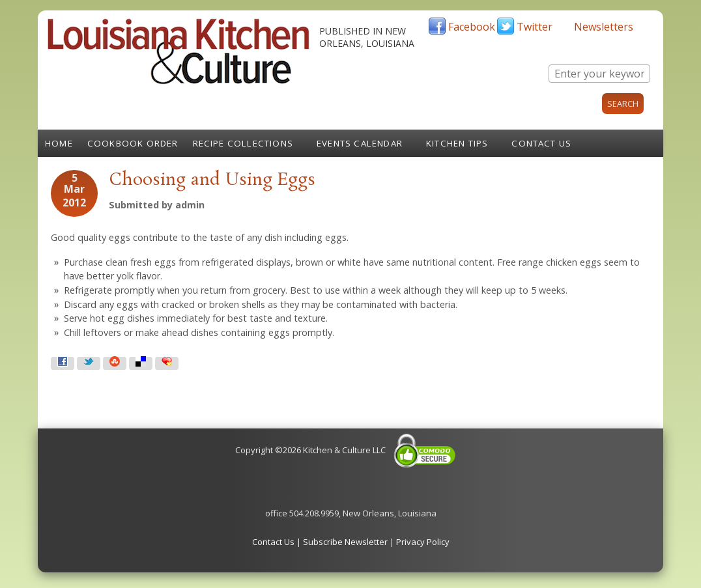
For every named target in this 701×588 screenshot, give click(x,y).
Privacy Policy (423, 542)
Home (59, 143)
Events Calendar (360, 143)
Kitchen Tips (457, 143)
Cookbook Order (133, 143)
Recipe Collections (243, 143)
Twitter (535, 27)
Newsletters (604, 27)
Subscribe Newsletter (345, 542)
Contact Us (541, 143)
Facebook (472, 27)
